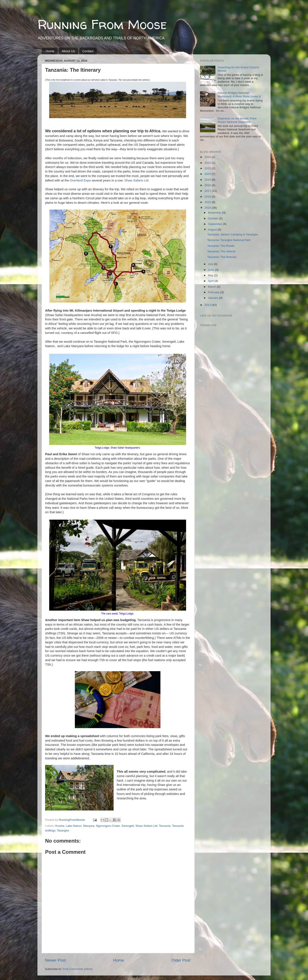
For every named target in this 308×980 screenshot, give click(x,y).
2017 (208, 191)
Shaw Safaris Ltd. (136, 180)
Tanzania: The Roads (221, 246)
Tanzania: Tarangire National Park (229, 240)
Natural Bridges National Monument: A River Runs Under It (239, 94)
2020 (208, 174)
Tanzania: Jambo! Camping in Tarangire (233, 234)
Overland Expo (80, 180)
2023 (208, 163)
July (211, 264)
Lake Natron (74, 826)
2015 (208, 202)
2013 (208, 305)
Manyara (89, 826)
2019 (208, 180)
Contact (88, 51)
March (212, 287)
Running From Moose (102, 24)
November (215, 213)
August (213, 230)
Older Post (181, 960)
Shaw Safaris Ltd (147, 826)
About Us (68, 51)
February (214, 292)
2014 (208, 208)
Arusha (60, 826)
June (211, 270)
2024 (208, 157)
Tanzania (165, 826)
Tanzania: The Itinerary (222, 257)
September (215, 224)
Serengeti (128, 826)
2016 (208, 197)
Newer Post (55, 960)
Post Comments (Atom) (78, 969)
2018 (208, 185)
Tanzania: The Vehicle (221, 251)
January (213, 298)
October (213, 218)
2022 (208, 168)
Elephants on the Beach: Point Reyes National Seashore (237, 120)
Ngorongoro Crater (108, 826)
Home (50, 51)
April (211, 281)
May (211, 275)
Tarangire (63, 831)
